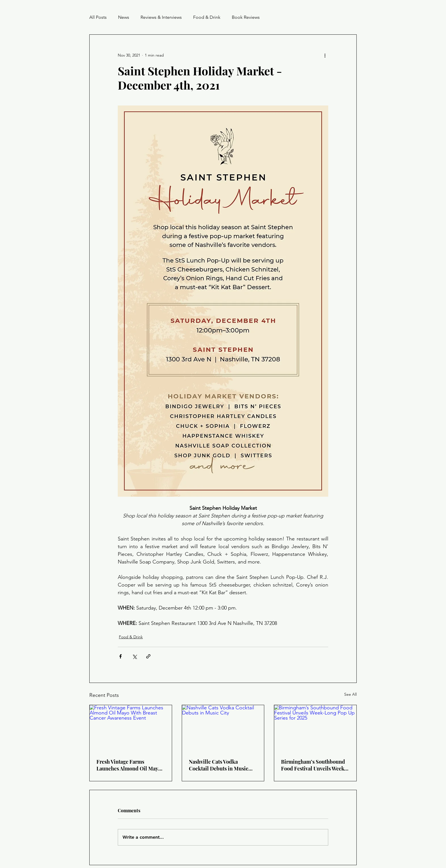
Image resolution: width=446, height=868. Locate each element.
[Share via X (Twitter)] (134, 656)
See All (350, 694)
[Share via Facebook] (120, 656)
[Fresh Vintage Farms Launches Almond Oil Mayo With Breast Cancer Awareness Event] (131, 728)
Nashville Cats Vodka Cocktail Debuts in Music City (219, 765)
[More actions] (325, 55)
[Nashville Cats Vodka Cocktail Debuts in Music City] (223, 728)
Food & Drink (207, 17)
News (124, 17)
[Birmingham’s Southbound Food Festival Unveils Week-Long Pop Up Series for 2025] (315, 728)
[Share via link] (148, 656)
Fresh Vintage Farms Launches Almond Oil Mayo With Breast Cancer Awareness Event (129, 765)
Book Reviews (246, 17)
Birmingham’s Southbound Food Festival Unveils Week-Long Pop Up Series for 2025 (314, 765)
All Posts (98, 17)
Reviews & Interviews (161, 17)
